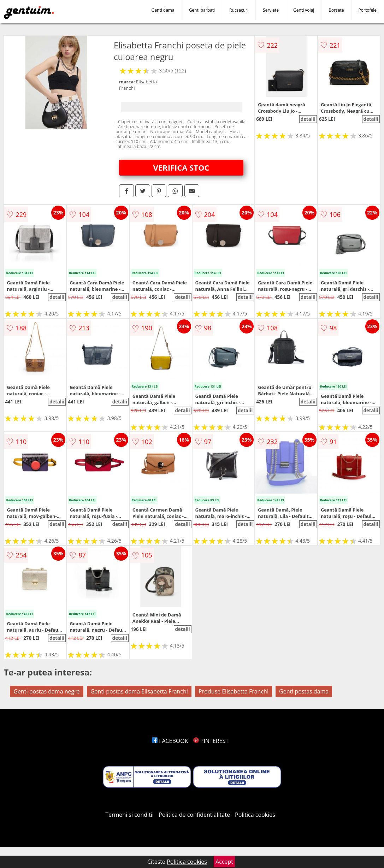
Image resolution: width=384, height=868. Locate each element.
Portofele (368, 10)
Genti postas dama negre (46, 691)
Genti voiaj (304, 10)
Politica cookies (255, 815)
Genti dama (163, 10)
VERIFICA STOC (181, 167)
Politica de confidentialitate (194, 815)
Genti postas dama (304, 691)
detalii (308, 119)
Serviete (271, 10)
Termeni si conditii (129, 815)
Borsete (336, 10)
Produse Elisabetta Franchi (234, 691)
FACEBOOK (170, 741)
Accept (224, 862)
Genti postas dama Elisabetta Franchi (139, 691)
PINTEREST (211, 741)
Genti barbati (202, 10)
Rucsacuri (239, 10)
